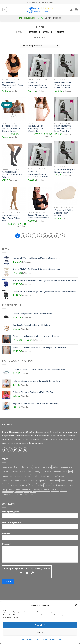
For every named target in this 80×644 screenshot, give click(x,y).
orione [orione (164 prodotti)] (5, 485)
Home (20, 32)
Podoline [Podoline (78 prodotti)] (32, 485)
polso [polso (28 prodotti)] (41, 485)
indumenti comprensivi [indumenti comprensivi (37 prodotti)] (12, 481)
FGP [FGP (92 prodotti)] (65, 472)
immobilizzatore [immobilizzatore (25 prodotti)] (58, 476)
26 (51, 236)
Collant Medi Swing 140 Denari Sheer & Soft (65, 171)
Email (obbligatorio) (40, 526)
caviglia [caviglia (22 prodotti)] (37, 467)
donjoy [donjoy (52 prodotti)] (37, 472)
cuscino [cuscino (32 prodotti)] (15, 472)
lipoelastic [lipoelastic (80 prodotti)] (43, 481)
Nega (40, 632)
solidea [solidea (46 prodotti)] (64, 490)
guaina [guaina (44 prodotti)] (27, 476)
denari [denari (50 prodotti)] (23, 472)
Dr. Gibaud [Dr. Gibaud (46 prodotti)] (47, 472)
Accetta (40, 625)
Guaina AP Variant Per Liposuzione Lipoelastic (39, 216)
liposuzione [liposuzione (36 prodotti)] (54, 481)
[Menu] (5, 10)
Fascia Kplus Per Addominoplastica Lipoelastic (36, 128)
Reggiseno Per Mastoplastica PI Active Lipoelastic (13, 85)
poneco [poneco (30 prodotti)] (48, 485)
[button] (76, 605)
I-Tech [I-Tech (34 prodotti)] (35, 476)
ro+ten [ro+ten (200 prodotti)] (72, 485)
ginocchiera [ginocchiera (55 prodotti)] (8, 476)
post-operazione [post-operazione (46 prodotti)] (60, 485)
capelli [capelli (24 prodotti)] (29, 467)
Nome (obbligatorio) (40, 515)
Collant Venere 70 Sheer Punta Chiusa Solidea (11, 218)
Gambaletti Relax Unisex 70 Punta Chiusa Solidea (13, 174)
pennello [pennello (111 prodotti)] (23, 485)
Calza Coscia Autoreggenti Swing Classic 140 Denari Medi (39, 85)
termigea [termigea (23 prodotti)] (19, 494)
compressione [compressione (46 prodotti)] (66, 467)
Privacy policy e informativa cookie (28, 639)
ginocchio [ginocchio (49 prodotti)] (18, 476)
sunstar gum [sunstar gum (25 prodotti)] (8, 494)
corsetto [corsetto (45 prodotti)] (6, 472)
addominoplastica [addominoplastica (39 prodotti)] (10, 467)
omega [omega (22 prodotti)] (71, 481)
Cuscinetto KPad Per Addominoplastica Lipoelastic (64, 213)
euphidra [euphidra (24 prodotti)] (57, 472)
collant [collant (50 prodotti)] (56, 467)
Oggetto (40, 537)
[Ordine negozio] (40, 46)
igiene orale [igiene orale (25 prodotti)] (45, 476)
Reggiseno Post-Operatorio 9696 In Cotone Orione (11, 128)
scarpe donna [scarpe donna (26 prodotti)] (8, 490)
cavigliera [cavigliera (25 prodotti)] (47, 467)
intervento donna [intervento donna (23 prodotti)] (30, 481)
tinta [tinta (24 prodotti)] (27, 494)
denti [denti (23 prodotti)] (30, 472)
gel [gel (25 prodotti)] (71, 472)
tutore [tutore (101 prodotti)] (33, 494)
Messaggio (40, 554)
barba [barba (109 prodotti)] (22, 467)
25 (45, 236)
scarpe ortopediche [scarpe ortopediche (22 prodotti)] (24, 490)
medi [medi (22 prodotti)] (63, 481)
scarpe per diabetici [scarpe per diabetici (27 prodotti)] (41, 490)
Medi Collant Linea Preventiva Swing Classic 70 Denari (63, 85)
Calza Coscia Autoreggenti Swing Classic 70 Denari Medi (38, 174)
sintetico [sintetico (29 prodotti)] (55, 490)
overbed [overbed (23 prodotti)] (14, 485)
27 (57, 236)
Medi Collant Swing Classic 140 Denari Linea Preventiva (63, 128)
